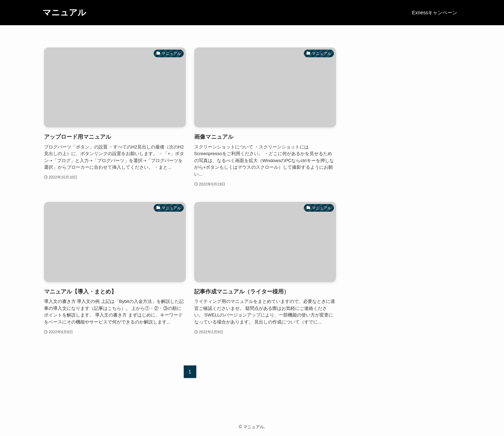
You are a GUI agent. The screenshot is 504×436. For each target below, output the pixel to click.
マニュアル (64, 13)
